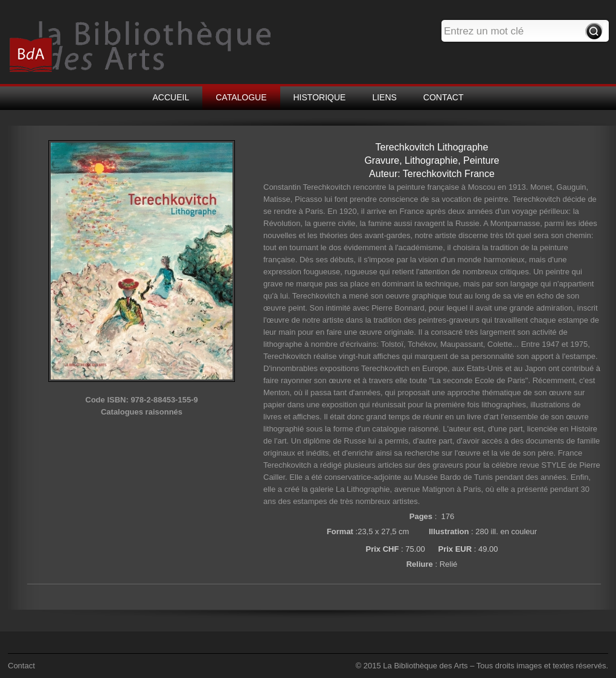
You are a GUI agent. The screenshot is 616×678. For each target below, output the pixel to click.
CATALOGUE (241, 97)
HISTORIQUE (320, 97)
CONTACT (444, 97)
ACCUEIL (171, 97)
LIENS (384, 97)
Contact (21, 666)
